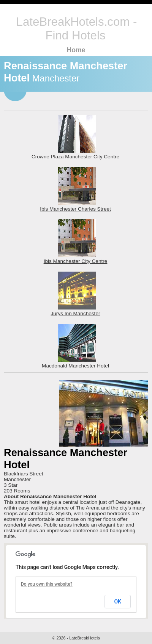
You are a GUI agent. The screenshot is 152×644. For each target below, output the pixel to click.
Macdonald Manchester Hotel (75, 363)
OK (118, 602)
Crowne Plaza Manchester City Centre (75, 154)
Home (76, 50)
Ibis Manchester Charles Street (75, 206)
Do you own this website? (47, 584)
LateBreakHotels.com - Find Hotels (77, 29)
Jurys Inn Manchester (76, 311)
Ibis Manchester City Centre (76, 258)
